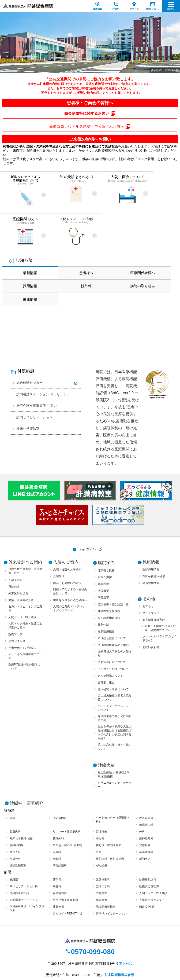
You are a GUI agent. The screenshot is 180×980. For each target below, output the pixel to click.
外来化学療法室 (28, 391)
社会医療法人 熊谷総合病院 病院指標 (114, 738)
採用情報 (151, 526)
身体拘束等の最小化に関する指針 (115, 682)
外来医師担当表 (18, 557)
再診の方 (14, 550)
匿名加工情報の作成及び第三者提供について (160, 592)
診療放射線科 (148, 843)
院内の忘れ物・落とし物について (115, 710)
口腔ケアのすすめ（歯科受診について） (70, 555)
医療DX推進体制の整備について (24, 630)
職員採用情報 (151, 547)
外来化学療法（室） (22, 802)
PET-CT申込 (147, 870)
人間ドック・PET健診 (22, 581)
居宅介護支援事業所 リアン (37, 368)
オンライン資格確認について (25, 620)
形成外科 (15, 822)
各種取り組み (106, 646)
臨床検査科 (103, 843)
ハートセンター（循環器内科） (113, 783)
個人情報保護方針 (154, 583)
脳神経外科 (146, 802)
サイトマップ (151, 576)
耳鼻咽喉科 (146, 815)
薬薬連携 (58, 870)
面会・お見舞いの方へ (67, 547)
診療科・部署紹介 (26, 767)
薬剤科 (57, 843)
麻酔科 (57, 822)
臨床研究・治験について (113, 653)
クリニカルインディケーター (115, 748)
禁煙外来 (101, 795)
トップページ (90, 513)
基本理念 (103, 547)
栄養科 (57, 850)
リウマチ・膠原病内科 (67, 795)
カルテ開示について (110, 639)
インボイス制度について (113, 632)
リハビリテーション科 (24, 850)
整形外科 (58, 802)
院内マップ (15, 598)
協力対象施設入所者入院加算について (115, 661)
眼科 (99, 815)
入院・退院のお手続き (67, 533)
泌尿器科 (145, 809)
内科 (12, 782)
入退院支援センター (152, 863)
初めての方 (15, 543)
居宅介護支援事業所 (65, 863)
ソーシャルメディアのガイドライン (159, 602)
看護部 (14, 843)
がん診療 (101, 829)
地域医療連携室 (106, 870)
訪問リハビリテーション (34, 380)
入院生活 (59, 540)
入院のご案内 (66, 526)
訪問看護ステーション (24, 863)
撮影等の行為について (112, 626)
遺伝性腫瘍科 (18, 829)
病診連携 (101, 863)
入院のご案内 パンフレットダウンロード (69, 572)
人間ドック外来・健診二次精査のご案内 (25, 589)
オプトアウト (90, 960)
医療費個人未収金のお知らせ (115, 617)
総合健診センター (30, 345)
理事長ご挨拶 (106, 534)
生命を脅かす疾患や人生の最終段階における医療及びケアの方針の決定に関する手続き (115, 696)
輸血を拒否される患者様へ (70, 564)
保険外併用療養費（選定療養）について (25, 534)
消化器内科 (60, 782)
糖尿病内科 (146, 788)
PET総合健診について (112, 602)
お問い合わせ (151, 611)
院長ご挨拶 (105, 541)
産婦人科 (15, 815)
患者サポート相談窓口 (22, 611)
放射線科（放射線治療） (111, 822)
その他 (149, 563)
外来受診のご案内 (25, 526)
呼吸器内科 (146, 782)
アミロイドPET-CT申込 (68, 877)
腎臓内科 (15, 795)
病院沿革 (103, 561)
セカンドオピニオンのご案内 (25, 572)
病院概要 (103, 554)
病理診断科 (60, 829)
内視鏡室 (101, 857)
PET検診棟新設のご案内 (113, 609)
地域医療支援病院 (109, 575)
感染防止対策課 (19, 857)
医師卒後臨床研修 (154, 540)
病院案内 (106, 526)
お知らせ (148, 570)
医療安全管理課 (149, 850)
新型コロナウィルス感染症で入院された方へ (90, 126)
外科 (142, 795)
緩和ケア (145, 822)
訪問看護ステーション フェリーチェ (43, 357)
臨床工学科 (103, 850)
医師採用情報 (151, 533)
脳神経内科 (17, 809)
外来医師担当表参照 (119, 939)
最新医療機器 (106, 595)
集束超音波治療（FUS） (68, 809)
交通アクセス (17, 605)
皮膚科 (57, 815)
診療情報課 (60, 857)
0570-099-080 (90, 915)
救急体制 (103, 588)
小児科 (100, 802)
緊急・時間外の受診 (21, 564)
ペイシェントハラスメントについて (115, 671)
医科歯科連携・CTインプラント (27, 872)
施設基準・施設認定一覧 (113, 568)
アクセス (124, 928)
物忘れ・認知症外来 (109, 809)
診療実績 (106, 729)
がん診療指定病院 (109, 581)
